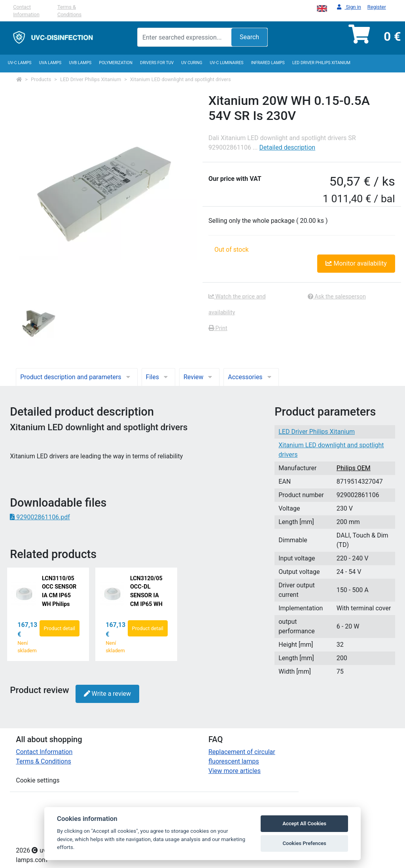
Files (158, 377)
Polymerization (116, 63)
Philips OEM (354, 468)
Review (199, 377)
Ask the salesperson (337, 297)
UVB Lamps (80, 63)
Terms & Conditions (69, 11)
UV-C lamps (20, 63)
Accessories (251, 377)
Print (218, 328)
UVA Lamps (50, 63)
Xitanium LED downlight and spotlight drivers (181, 79)
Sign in (349, 7)
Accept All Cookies (304, 823)
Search (249, 37)
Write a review (107, 694)
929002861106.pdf (40, 517)
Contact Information (26, 11)
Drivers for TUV (157, 63)
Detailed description (287, 147)
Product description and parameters (77, 377)
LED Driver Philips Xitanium (321, 63)
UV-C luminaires (227, 63)
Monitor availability (356, 263)
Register (377, 7)
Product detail (60, 628)
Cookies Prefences (304, 843)
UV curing (192, 63)
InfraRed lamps (268, 63)
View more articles (235, 771)
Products (41, 79)
